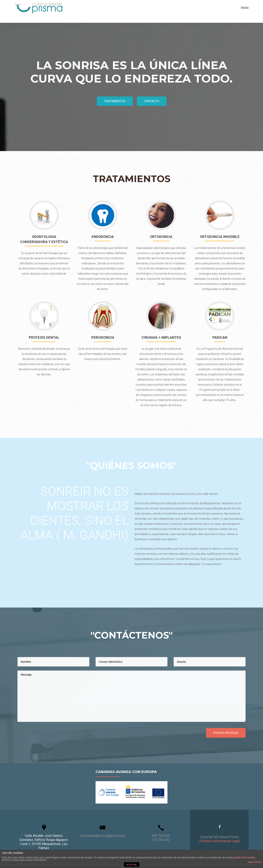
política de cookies (245, 858)
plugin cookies (254, 862)
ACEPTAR (131, 865)
